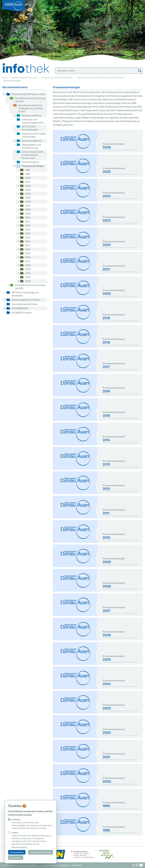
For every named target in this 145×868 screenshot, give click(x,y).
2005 (28, 198)
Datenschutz (77, 865)
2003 (28, 190)
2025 (28, 277)
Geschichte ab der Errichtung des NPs (57, 77)
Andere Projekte (30, 162)
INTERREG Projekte (22, 312)
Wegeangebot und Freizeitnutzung (31, 146)
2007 (28, 206)
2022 (28, 265)
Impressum (65, 865)
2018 (28, 249)
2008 (28, 210)
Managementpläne (32, 115)
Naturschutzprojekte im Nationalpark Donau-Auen (33, 155)
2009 (28, 213)
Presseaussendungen (33, 166)
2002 (28, 186)
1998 (28, 170)
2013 (28, 229)
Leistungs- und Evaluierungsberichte (33, 121)
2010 (28, 217)
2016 (28, 241)
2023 (28, 269)
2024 (28, 273)
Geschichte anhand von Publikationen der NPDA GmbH (100, 77)
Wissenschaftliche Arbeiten (26, 300)
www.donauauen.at (49, 865)
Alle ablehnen (16, 858)
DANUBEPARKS (20, 308)
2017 (28, 245)
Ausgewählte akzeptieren (41, 852)
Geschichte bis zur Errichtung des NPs (30, 287)
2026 (28, 281)
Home (5, 77)
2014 (28, 233)
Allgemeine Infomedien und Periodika (34, 135)
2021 (28, 261)
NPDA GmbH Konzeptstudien (30, 128)
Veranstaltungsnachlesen (25, 304)
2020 (28, 257)
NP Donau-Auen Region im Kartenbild (25, 294)
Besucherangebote (32, 141)
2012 (28, 225)
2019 (28, 253)
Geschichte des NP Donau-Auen (24, 77)
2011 (27, 221)
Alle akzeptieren (17, 852)
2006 (28, 202)
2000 (28, 178)
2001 (28, 182)
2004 (28, 194)
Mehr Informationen (19, 847)
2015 (28, 237)
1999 (28, 174)
